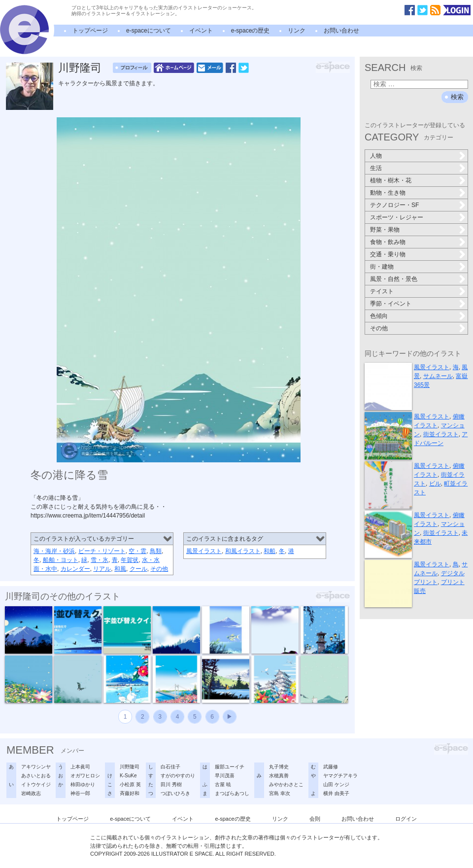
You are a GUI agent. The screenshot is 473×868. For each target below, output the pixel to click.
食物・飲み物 (388, 242)
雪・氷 (100, 560)
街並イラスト (441, 434)
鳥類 (156, 551)
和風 (120, 569)
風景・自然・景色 (394, 279)
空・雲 (137, 551)
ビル (435, 484)
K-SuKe (128, 776)
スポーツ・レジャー (397, 217)
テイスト (382, 291)
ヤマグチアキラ (340, 776)
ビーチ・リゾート (102, 551)
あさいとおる (36, 776)
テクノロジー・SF (394, 205)
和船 (270, 551)
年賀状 (130, 560)
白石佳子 (170, 767)
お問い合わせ (341, 31)
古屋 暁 (223, 784)
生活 (376, 168)
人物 (376, 156)
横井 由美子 (336, 793)
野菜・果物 (385, 230)
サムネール (438, 376)
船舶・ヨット (61, 560)
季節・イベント (391, 304)
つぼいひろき (175, 793)
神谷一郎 (80, 793)
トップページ (90, 31)
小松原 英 (130, 784)
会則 (315, 819)
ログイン (406, 819)
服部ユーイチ (230, 767)
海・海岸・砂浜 (54, 551)
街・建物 (382, 267)
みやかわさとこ (286, 784)
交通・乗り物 (388, 254)
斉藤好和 (130, 793)
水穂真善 (279, 776)
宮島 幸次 (280, 793)
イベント (201, 31)
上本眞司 (80, 767)
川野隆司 (80, 68)
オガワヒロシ (85, 776)
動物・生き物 (388, 193)
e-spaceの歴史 (251, 31)
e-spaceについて (149, 31)
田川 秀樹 (171, 784)
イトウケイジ (36, 784)
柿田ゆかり (83, 784)
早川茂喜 (225, 776)
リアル (102, 569)
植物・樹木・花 (391, 180)
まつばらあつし (232, 793)
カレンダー (75, 569)
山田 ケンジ (336, 784)
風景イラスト (204, 551)
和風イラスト (243, 551)
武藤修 (331, 767)
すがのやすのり (178, 776)
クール (138, 569)
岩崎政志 (31, 793)
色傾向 (379, 316)
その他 (159, 569)
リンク (297, 31)
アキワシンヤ (36, 767)
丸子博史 (279, 767)
